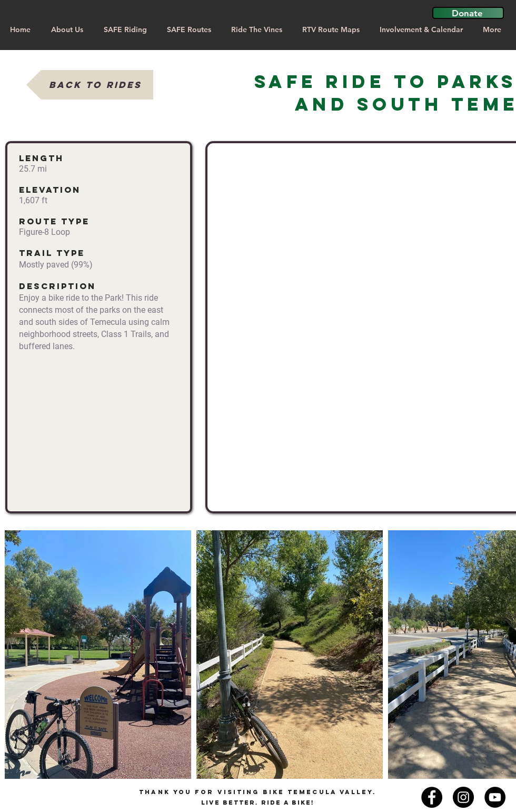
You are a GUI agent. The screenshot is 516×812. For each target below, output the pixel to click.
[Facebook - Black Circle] (432, 797)
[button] (468, 13)
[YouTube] (495, 797)
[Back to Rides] (90, 85)
